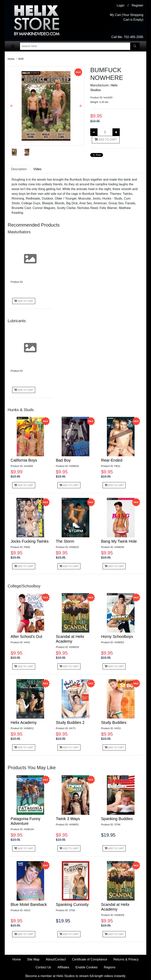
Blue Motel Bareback (29, 904)
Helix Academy (24, 722)
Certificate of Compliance (90, 959)
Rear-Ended (112, 460)
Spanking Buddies (117, 819)
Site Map (33, 959)
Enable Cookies (87, 967)
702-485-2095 (134, 37)
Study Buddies (114, 722)
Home (11, 59)
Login (121, 5)
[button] (12, 106)
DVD (21, 59)
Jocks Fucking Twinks (30, 541)
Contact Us (43, 967)
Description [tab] (19, 169)
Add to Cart (106, 140)
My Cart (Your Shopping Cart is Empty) (127, 17)
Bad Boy (63, 460)
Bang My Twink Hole (119, 541)
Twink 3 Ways (68, 819)
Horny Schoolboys (117, 637)
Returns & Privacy (126, 959)
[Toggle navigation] (13, 46)
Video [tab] (37, 169)
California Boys (24, 460)
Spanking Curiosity (72, 904)
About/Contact (56, 959)
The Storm (65, 541)
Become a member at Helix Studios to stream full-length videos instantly (75, 976)
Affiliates (63, 967)
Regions (110, 967)
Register (137, 5)
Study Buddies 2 (70, 722)
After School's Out (26, 637)
